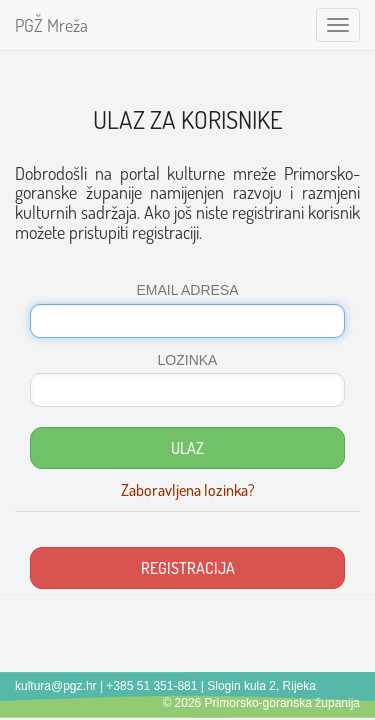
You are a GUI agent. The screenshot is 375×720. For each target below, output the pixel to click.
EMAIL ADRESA (187, 290)
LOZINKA (188, 360)
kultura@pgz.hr (56, 686)
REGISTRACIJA (188, 568)
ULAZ (187, 448)
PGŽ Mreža (51, 25)
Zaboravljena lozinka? (188, 490)
